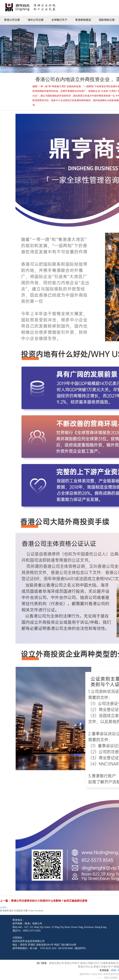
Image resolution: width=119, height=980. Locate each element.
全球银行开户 (59, 20)
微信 (11, 911)
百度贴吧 (18, 911)
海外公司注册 (36, 20)
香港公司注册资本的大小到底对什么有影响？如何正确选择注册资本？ (52, 901)
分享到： (4, 908)
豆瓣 (25, 911)
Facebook (39, 911)
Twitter (31, 911)
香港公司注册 (12, 20)
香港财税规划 (83, 20)
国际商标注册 (107, 20)
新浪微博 (4, 911)
